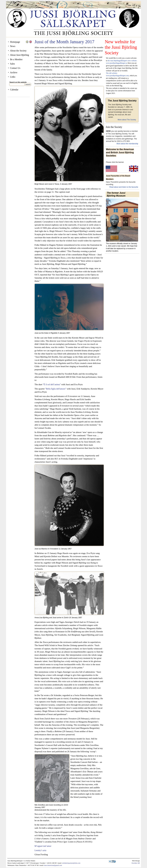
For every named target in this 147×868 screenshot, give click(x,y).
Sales (12, 64)
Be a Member (16, 59)
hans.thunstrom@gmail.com (53, 865)
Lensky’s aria (40, 850)
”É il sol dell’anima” (52, 384)
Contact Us (15, 68)
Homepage (15, 42)
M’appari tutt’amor (43, 846)
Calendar (14, 90)
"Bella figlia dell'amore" (55, 389)
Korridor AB (136, 863)
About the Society (18, 51)
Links (13, 77)
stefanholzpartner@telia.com (71, 863)
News (13, 46)
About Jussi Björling (19, 55)
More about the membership (127, 144)
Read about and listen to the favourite (124, 187)
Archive (14, 72)
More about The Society (127, 120)
